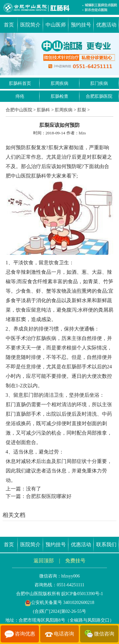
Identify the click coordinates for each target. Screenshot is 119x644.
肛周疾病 (59, 83)
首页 (9, 25)
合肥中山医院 (19, 110)
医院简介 (30, 25)
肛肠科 (43, 110)
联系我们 (106, 544)
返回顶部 (44, 561)
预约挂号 (81, 25)
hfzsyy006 (71, 576)
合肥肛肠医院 (99, 96)
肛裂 (82, 110)
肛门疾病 (99, 83)
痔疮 (20, 96)
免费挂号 (75, 561)
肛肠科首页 (20, 83)
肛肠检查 (59, 96)
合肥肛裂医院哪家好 (49, 496)
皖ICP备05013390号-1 (82, 594)
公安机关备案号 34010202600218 (59, 603)
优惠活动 (106, 25)
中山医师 (56, 25)
